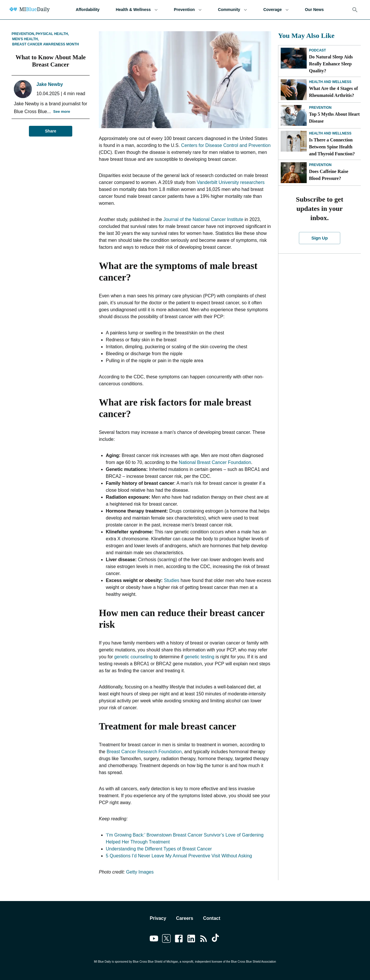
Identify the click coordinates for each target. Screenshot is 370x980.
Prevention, (23, 34)
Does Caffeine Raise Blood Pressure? (329, 175)
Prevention (188, 10)
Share (51, 131)
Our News (314, 10)
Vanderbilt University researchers (231, 182)
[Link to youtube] (154, 940)
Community (233, 10)
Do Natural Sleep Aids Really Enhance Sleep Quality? (331, 64)
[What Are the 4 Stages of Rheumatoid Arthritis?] (294, 90)
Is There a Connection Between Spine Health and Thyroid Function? (332, 147)
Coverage (276, 10)
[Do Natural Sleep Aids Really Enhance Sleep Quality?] (294, 58)
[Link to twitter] (166, 940)
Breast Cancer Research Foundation (144, 752)
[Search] (355, 10)
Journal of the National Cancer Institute (203, 219)
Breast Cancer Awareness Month (46, 44)
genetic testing (199, 657)
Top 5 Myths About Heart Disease (334, 118)
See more (62, 112)
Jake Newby (50, 84)
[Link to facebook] (179, 940)
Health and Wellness (330, 82)
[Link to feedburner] (204, 940)
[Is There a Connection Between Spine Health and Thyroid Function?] (294, 141)
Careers (185, 918)
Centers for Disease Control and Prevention (226, 145)
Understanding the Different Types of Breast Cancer (159, 849)
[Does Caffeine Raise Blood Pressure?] (294, 173)
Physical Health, (52, 34)
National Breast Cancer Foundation (215, 462)
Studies (172, 580)
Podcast (318, 50)
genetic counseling (133, 657)
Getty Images (140, 872)
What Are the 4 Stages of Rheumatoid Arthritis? (333, 92)
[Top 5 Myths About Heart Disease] (294, 115)
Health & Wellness (137, 10)
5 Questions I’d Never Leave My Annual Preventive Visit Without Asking (179, 856)
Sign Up (320, 238)
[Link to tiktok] (216, 940)
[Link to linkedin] (191, 940)
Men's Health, (25, 39)
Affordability (88, 10)
